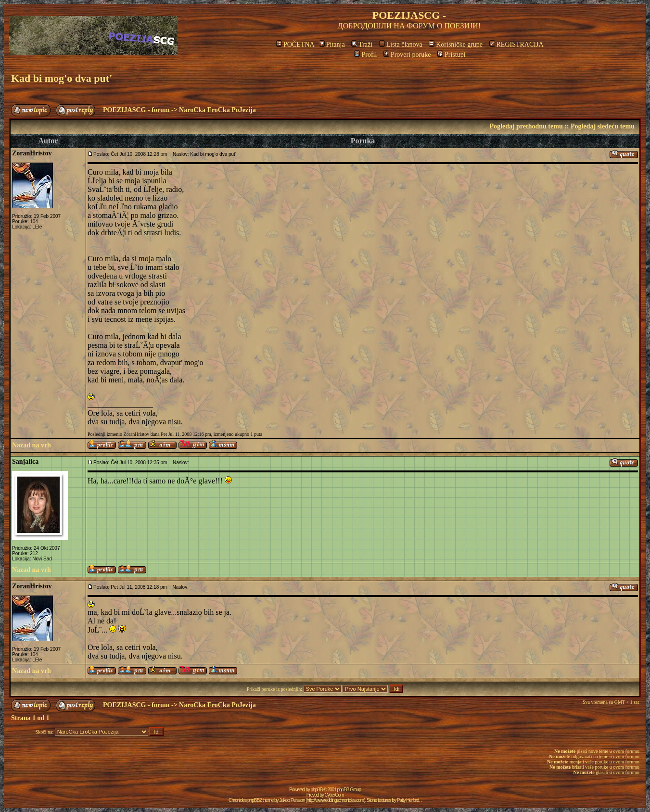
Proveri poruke (407, 55)
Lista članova (401, 44)
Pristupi (452, 55)
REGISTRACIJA (516, 44)
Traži (362, 44)
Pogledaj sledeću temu (603, 126)
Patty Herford (408, 800)
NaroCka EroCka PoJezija (217, 110)
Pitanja (332, 44)
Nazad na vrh (32, 445)
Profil (365, 55)
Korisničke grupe (456, 44)
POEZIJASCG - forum (136, 110)
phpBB (317, 790)
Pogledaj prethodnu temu (526, 126)
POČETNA (295, 44)
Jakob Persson (292, 800)
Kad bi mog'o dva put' (62, 78)
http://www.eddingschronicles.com (336, 800)
